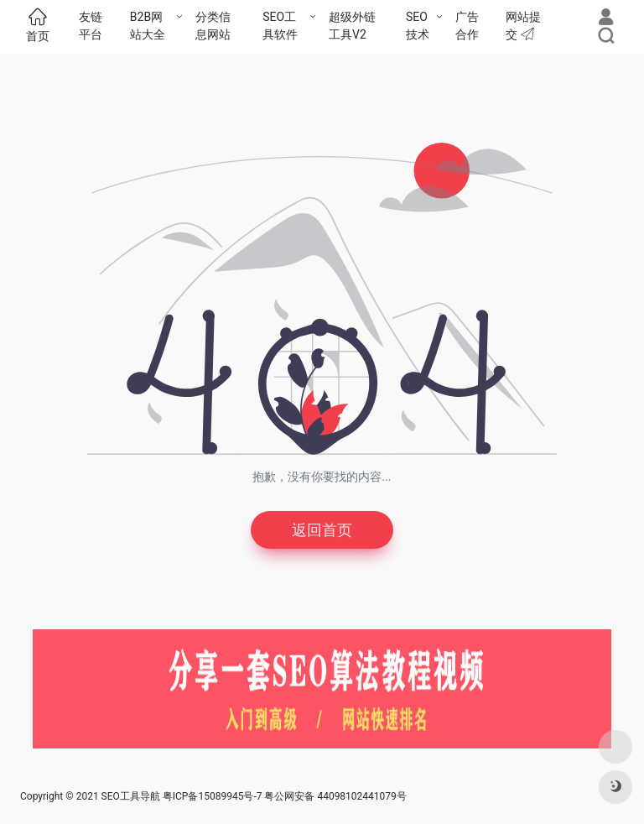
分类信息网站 (213, 26)
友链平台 (91, 26)
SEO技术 (418, 26)
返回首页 (322, 530)
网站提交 (523, 26)
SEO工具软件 (280, 26)
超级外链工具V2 (352, 26)
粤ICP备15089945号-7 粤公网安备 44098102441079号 (285, 796)
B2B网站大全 (148, 26)
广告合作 (467, 26)
